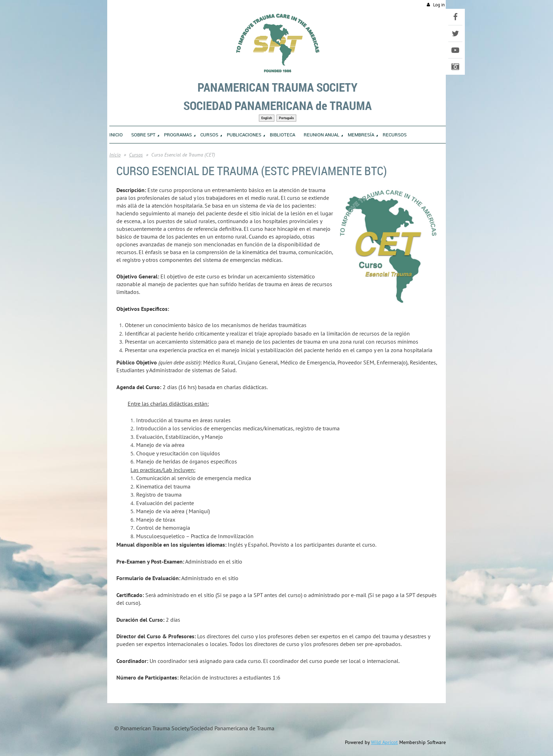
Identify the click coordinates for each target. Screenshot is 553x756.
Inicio (115, 155)
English (267, 118)
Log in (439, 5)
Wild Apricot (384, 742)
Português (286, 118)
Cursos (136, 155)
